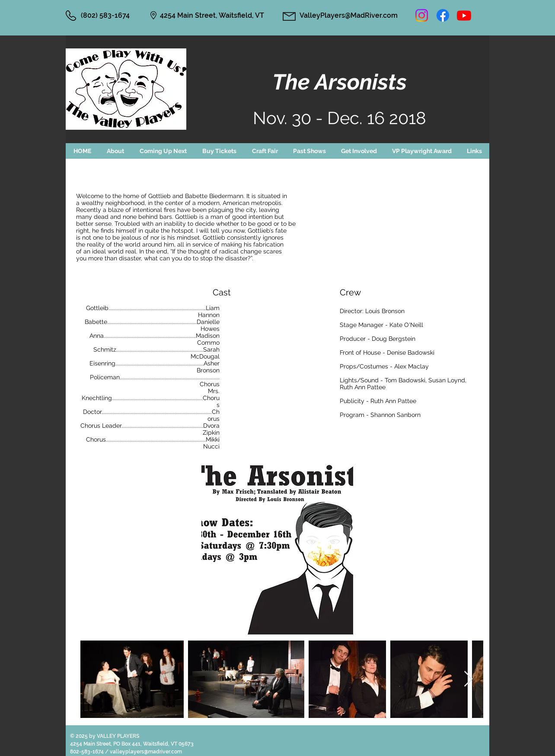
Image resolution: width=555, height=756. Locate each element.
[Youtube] (464, 15)
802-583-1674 (88, 752)
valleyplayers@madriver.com (146, 752)
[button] (163, 151)
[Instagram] (422, 15)
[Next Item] (468, 679)
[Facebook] (443, 15)
